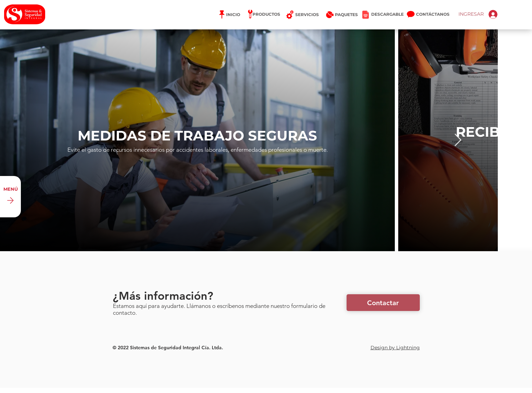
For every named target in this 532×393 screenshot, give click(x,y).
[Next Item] (458, 140)
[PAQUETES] (337, 15)
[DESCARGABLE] (383, 14)
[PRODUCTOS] (265, 14)
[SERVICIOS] (302, 15)
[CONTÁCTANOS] (433, 14)
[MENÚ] (10, 197)
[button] (383, 303)
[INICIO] (229, 15)
